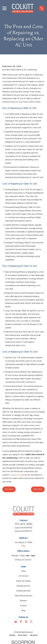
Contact (23, 606)
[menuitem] (12, 635)
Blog (23, 611)
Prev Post (9, 489)
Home (23, 571)
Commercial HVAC (23, 591)
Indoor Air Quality (23, 581)
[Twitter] (31, 622)
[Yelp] (26, 622)
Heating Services (23, 586)
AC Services (23, 576)
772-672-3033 (23, 524)
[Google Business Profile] (16, 622)
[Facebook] (21, 622)
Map (23, 546)
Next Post (38, 489)
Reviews (23, 601)
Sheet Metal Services (23, 596)
